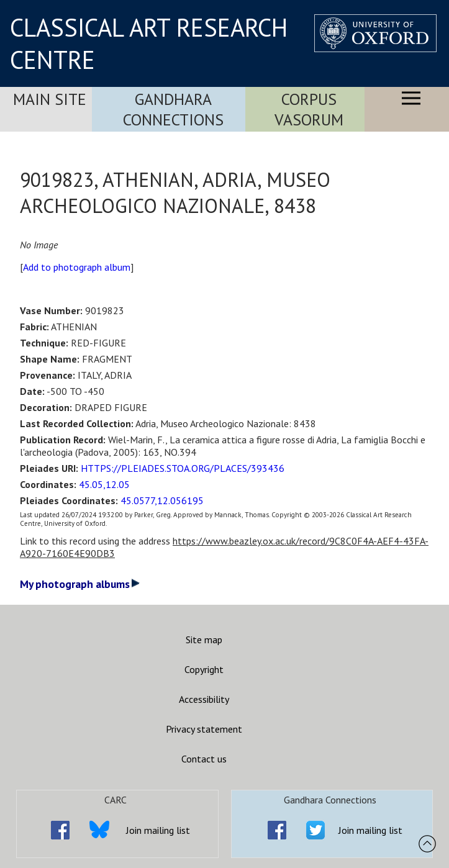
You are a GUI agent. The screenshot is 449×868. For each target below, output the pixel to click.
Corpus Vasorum (309, 109)
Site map (204, 640)
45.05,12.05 (104, 484)
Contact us (204, 759)
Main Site (50, 99)
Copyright (204, 669)
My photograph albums (80, 584)
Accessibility (204, 699)
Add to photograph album (77, 267)
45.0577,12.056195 (162, 500)
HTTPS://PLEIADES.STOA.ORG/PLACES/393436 (183, 468)
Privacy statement (204, 729)
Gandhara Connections (173, 109)
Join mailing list (158, 830)
